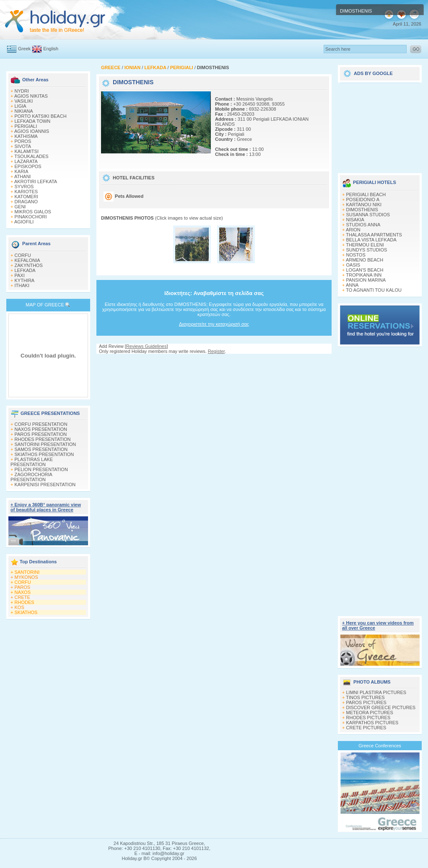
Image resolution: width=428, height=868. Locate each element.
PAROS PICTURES (366, 702)
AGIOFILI (24, 222)
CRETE (22, 597)
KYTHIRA (25, 280)
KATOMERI (26, 197)
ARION (353, 230)
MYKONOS (26, 577)
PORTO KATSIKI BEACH (41, 116)
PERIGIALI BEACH (366, 194)
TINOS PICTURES (365, 697)
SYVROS (24, 187)
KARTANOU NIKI (364, 205)
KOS (19, 607)
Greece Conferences (380, 746)
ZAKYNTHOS (29, 265)
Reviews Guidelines (147, 346)
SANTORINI (27, 572)
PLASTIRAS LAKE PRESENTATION (32, 462)
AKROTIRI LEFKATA (36, 181)
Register (216, 351)
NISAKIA (355, 220)
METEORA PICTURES (370, 713)
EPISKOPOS (28, 166)
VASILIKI (24, 101)
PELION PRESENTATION (41, 469)
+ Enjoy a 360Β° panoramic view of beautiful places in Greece (46, 507)
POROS (23, 141)
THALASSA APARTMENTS (374, 235)
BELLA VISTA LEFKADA (371, 240)
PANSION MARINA (366, 280)
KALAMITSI (27, 151)
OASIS (353, 265)
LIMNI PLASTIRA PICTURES (376, 692)
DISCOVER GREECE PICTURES (381, 707)
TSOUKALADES (31, 156)
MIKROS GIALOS (33, 212)
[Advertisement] (214, 362)
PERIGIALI (26, 126)
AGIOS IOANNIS (32, 131)
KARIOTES (26, 192)
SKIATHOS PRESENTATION (44, 454)
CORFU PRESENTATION (41, 424)
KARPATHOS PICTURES (372, 723)
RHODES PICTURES (368, 718)
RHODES (25, 602)
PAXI (20, 275)
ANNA (352, 285)
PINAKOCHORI (31, 217)
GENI (20, 207)
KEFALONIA (27, 260)
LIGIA (21, 106)
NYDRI (22, 91)
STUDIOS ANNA (363, 225)
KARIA (22, 171)
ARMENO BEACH (364, 260)
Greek (24, 49)
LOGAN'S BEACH (365, 270)
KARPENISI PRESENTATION (45, 485)
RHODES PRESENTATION (43, 439)
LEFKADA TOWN (33, 121)
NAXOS (23, 592)
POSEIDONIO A (363, 200)
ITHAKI (22, 285)
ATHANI (23, 176)
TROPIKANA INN (364, 275)
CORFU (23, 255)
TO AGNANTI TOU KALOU (374, 290)
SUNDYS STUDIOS (367, 250)
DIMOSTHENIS (362, 210)
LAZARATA (26, 161)
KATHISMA (26, 136)
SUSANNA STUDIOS (368, 215)
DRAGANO (26, 202)
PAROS (23, 587)
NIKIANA (24, 111)
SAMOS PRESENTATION (41, 449)
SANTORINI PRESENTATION (45, 444)
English (51, 49)
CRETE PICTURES (366, 728)
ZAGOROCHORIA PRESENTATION (31, 477)
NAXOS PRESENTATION (41, 429)
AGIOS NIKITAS (31, 96)
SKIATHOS (26, 612)
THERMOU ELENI (365, 245)
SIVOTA (23, 146)
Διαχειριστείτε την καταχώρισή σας (214, 324)
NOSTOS (356, 255)
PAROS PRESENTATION (41, 434)
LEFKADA (25, 270)
